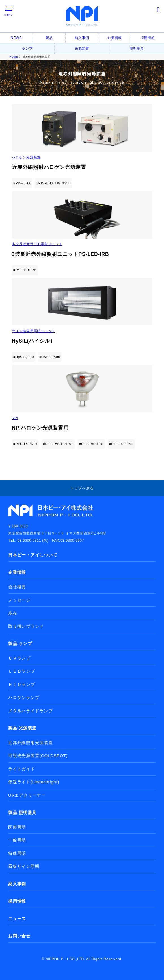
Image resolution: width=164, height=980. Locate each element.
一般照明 (17, 840)
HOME (14, 57)
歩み (13, 613)
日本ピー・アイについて (33, 555)
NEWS (16, 38)
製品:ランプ (20, 643)
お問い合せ (19, 936)
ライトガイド (22, 769)
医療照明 (17, 827)
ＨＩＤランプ (22, 684)
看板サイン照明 (24, 866)
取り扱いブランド (26, 626)
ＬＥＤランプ (22, 671)
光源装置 (82, 49)
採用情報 (148, 38)
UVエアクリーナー (27, 795)
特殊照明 (17, 853)
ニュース (17, 919)
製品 (49, 38)
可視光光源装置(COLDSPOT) (38, 756)
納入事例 (82, 38)
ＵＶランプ (19, 658)
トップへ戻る (82, 488)
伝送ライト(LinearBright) (34, 782)
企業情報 (115, 38)
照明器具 (137, 49)
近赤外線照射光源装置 (31, 743)
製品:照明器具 (22, 812)
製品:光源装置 (22, 728)
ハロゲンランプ (24, 697)
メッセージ (19, 600)
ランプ (27, 49)
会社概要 (17, 587)
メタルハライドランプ (31, 711)
